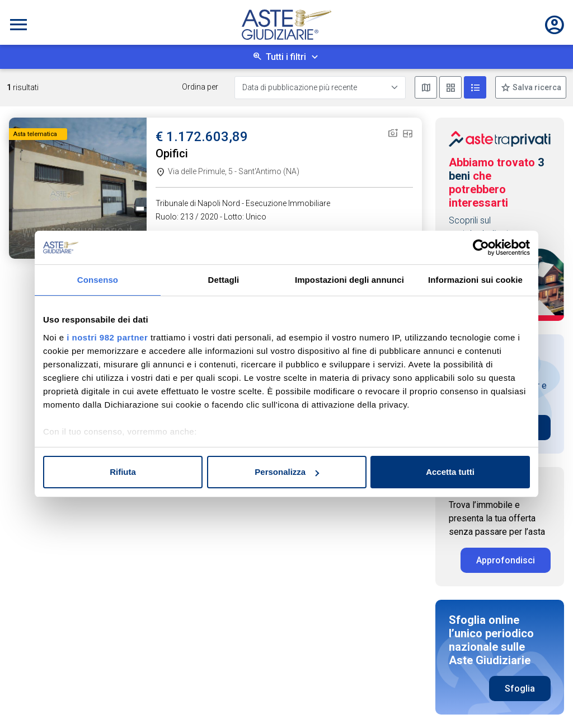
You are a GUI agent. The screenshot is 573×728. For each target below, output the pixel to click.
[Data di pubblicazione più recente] (320, 88)
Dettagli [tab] (224, 280)
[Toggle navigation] (18, 25)
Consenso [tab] (98, 280)
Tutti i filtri (286, 57)
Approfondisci (506, 560)
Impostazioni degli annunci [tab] (349, 280)
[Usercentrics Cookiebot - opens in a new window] (481, 248)
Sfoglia (520, 689)
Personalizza (287, 472)
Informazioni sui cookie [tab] (475, 280)
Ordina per (200, 87)
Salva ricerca (536, 87)
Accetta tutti (450, 472)
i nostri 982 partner (107, 337)
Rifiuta (123, 472)
